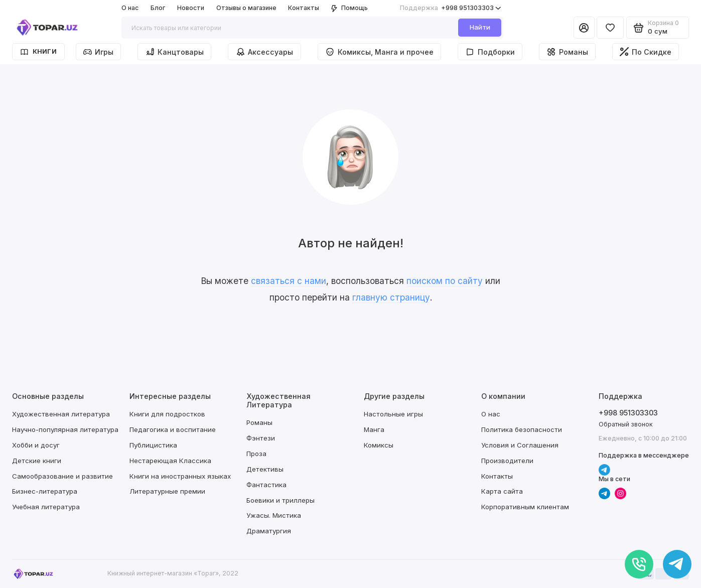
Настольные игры (393, 414)
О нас (130, 8)
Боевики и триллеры (281, 500)
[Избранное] (610, 28)
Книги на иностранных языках (180, 476)
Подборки (490, 52)
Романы (567, 52)
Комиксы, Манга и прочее (379, 52)
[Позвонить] (639, 564)
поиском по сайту (445, 281)
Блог (158, 8)
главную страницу (391, 297)
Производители (507, 461)
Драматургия (269, 531)
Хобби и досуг (36, 445)
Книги (38, 52)
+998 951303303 (451, 8)
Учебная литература (46, 507)
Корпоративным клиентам (525, 507)
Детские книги (37, 461)
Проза (256, 454)
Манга (374, 429)
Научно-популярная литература (65, 429)
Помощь (349, 8)
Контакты (304, 8)
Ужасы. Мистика (274, 515)
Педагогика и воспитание (173, 429)
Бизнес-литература (45, 491)
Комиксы (379, 445)
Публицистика (153, 445)
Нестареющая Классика (170, 461)
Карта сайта (502, 491)
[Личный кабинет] (584, 28)
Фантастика (266, 485)
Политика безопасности (522, 429)
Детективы (265, 469)
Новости (191, 8)
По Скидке (646, 52)
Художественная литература (61, 414)
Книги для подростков (167, 414)
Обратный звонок (626, 424)
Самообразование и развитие (62, 476)
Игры (98, 52)
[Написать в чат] (677, 564)
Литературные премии (167, 491)
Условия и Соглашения (520, 445)
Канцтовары (175, 52)
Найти (480, 27)
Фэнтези (261, 438)
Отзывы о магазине (246, 8)
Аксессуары (265, 52)
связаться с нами (289, 281)
